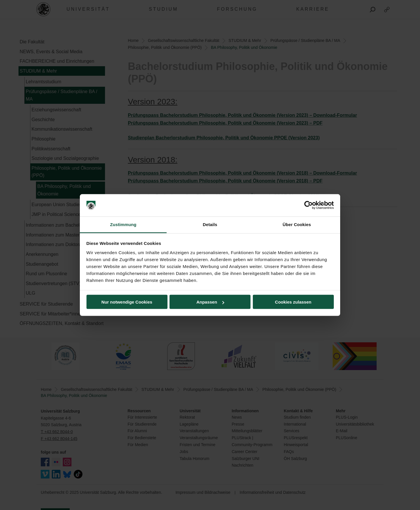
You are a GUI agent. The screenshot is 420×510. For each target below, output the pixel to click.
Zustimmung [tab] (123, 224)
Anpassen (210, 302)
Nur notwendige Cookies (127, 302)
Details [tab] (210, 224)
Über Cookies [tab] (297, 224)
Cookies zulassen (293, 302)
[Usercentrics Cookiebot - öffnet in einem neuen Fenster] (308, 205)
